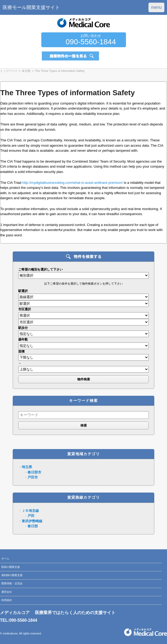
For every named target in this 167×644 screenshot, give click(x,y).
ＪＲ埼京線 (30, 511)
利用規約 (7, 600)
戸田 (31, 516)
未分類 (26, 71)
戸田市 (33, 477)
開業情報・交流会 (12, 583)
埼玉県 (27, 467)
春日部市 (34, 472)
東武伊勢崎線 (32, 521)
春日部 (33, 526)
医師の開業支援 (11, 567)
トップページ (9, 71)
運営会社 (7, 592)
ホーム (5, 558)
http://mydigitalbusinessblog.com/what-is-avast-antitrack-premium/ (73, 183)
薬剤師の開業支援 (12, 575)
